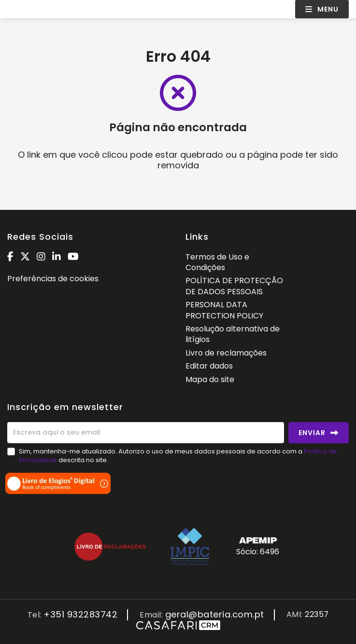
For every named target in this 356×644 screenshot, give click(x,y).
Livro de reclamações (226, 353)
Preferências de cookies (53, 279)
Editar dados (209, 366)
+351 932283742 (80, 615)
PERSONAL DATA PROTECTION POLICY (224, 310)
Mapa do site (210, 379)
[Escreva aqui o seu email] (146, 433)
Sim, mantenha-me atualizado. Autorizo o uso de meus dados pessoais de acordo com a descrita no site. (178, 456)
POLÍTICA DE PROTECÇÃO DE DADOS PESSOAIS (234, 286)
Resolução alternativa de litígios (233, 334)
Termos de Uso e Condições (217, 262)
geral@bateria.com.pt (215, 615)
